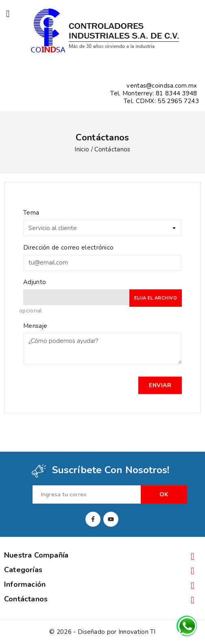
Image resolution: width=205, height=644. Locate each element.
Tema (31, 213)
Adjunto (35, 282)
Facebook (93, 519)
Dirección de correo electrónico (68, 248)
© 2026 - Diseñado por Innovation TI (102, 632)
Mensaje (35, 326)
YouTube (111, 519)
